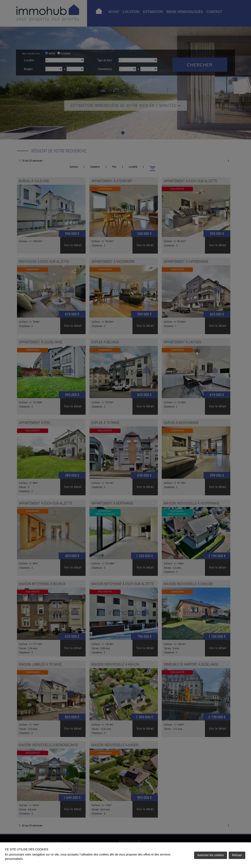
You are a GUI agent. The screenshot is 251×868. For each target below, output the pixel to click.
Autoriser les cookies (211, 855)
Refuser (237, 855)
